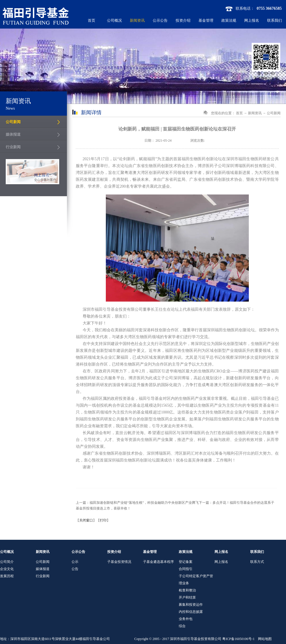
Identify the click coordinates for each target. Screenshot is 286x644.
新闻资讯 (255, 113)
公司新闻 (274, 113)
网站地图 (264, 639)
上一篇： (137, 503)
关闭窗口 (86, 520)
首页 (92, 20)
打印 (103, 520)
